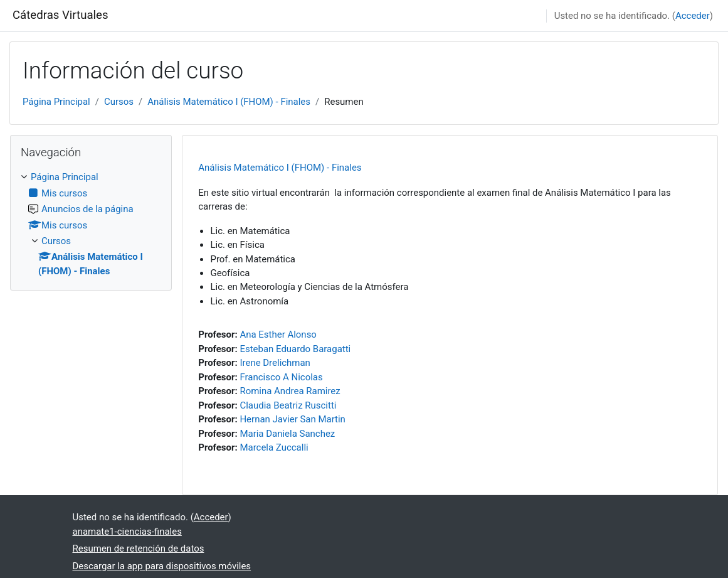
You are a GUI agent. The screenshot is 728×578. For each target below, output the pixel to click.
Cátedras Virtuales (61, 15)
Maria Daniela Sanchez (287, 434)
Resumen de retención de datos (139, 549)
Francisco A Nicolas (281, 377)
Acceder (693, 16)
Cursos (119, 102)
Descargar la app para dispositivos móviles (162, 566)
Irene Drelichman (275, 363)
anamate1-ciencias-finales (127, 532)
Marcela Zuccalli (274, 447)
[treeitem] (91, 224)
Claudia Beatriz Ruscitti (288, 405)
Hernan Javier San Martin (292, 419)
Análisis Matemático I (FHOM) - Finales (229, 102)
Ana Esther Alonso (278, 334)
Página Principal (56, 102)
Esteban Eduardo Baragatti (295, 349)
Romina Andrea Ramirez (290, 391)
